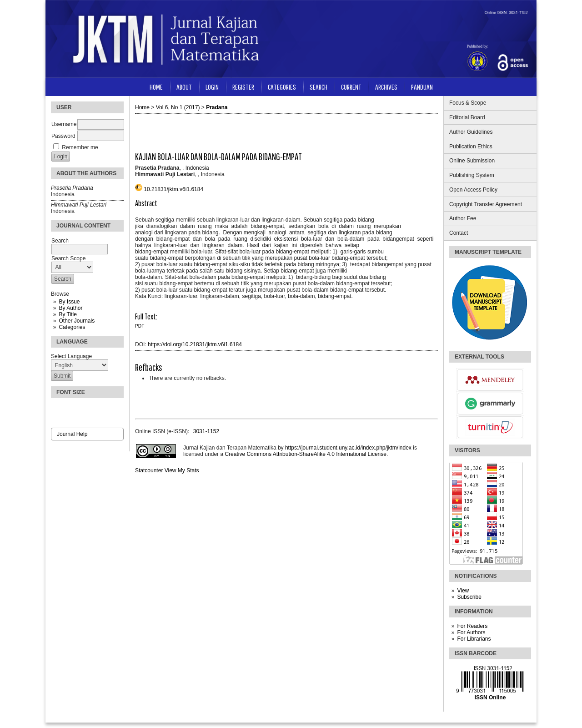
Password (63, 136)
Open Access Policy (473, 190)
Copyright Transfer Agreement (486, 204)
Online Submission (472, 161)
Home (156, 87)
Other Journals (77, 321)
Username (64, 124)
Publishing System (472, 175)
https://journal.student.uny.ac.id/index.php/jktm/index (348, 448)
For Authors (471, 632)
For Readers (472, 626)
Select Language (71, 356)
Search (319, 87)
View (463, 591)
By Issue (69, 302)
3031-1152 (206, 431)
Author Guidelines (471, 132)
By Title (68, 314)
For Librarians (474, 639)
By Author (70, 308)
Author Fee (463, 218)
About (184, 87)
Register (243, 87)
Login (212, 87)
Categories (72, 327)
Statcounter (149, 470)
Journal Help (72, 434)
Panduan (422, 87)
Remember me (80, 147)
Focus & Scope (468, 103)
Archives (386, 87)
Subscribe (469, 597)
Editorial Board (467, 117)
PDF (140, 326)
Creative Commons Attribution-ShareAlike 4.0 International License (306, 454)
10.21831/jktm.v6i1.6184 (173, 189)
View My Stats (182, 470)
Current (351, 87)
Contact (459, 233)
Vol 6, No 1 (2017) (178, 107)
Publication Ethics (471, 147)
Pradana (217, 107)
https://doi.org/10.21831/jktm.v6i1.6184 (195, 344)
